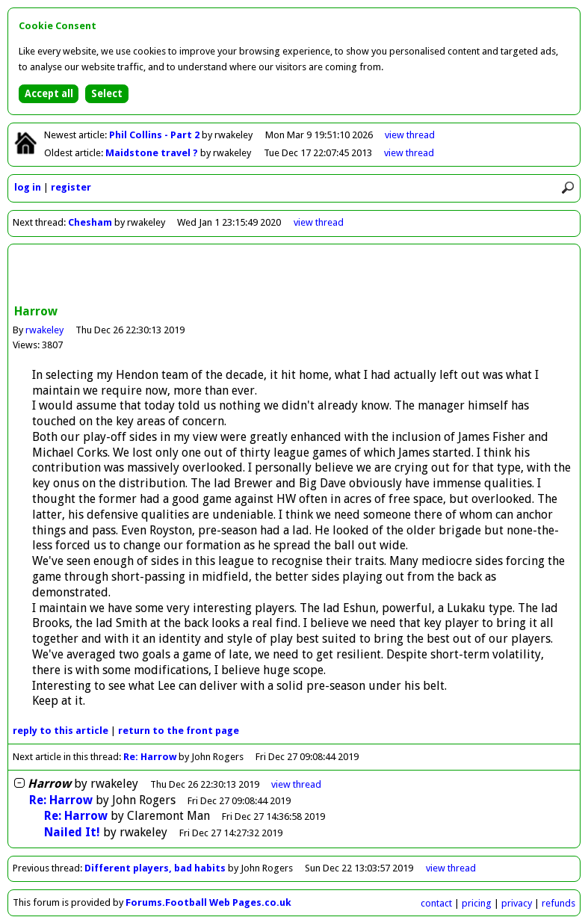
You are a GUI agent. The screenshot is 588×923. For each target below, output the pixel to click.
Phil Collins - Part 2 (155, 135)
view (410, 135)
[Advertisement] (294, 276)
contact (436, 903)
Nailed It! (72, 832)
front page (179, 731)
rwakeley (44, 330)
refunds (558, 903)
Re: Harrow (150, 757)
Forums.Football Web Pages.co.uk (208, 902)
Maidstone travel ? (153, 153)
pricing (477, 903)
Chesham (90, 222)
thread (296, 784)
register (71, 187)
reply (61, 731)
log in (28, 187)
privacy (517, 903)
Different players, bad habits (155, 868)
